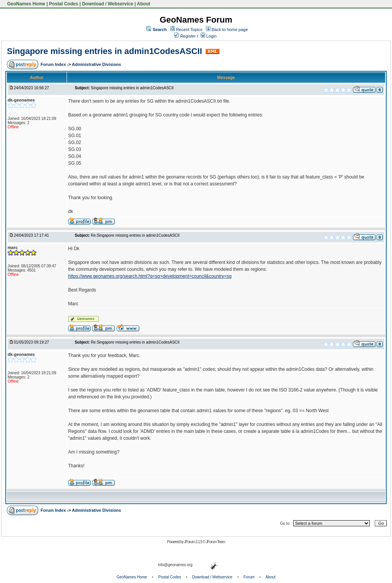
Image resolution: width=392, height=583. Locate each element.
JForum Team (216, 542)
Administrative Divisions (96, 64)
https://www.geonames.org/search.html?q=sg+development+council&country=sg (150, 276)
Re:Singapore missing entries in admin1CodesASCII (135, 235)
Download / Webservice (108, 4)
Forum (249, 577)
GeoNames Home (25, 4)
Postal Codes (64, 4)
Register (185, 36)
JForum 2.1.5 (194, 542)
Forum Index (54, 64)
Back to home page (230, 29)
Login (209, 36)
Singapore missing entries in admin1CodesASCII (105, 51)
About (144, 4)
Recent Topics (189, 29)
